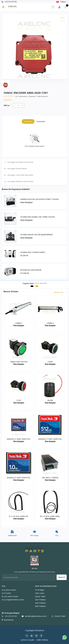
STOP (19, 400)
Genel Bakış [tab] (28, 121)
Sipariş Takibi (40, 596)
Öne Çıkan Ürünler (9, 590)
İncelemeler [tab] (41, 121)
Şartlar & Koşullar (28, 640)
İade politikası (40, 600)
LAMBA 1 (19, 323)
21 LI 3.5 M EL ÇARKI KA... (19, 516)
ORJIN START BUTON (19, 362)
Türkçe (61, 2)
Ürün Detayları (27, 202)
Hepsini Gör (60, 292)
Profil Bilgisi (40, 590)
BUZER (50, 400)
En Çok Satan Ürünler (10, 596)
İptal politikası (40, 606)
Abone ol (62, 577)
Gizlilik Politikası (42, 640)
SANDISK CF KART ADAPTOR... (19, 439)
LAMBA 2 (50, 323)
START (50, 362)
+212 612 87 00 (9, 2)
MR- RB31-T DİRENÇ (50, 478)
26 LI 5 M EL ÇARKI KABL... (50, 516)
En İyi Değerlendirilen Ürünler (13, 600)
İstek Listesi (40, 593)
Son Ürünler (6, 593)
